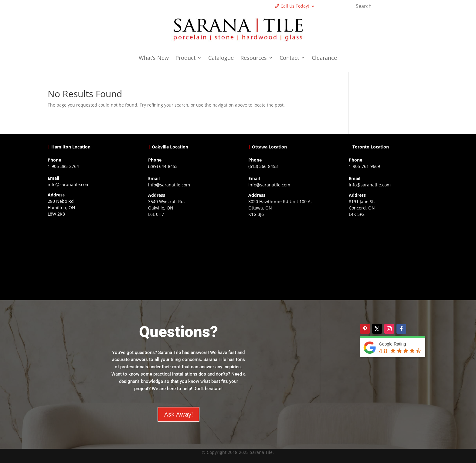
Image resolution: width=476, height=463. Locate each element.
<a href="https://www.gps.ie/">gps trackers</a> (87, 258)
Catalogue (221, 58)
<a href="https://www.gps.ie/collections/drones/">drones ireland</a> (188, 258)
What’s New (154, 58)
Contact (289, 58)
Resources (254, 58)
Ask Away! (178, 414)
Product (185, 58)
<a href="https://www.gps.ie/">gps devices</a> (288, 258)
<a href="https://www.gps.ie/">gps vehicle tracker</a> (389, 258)
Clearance (324, 58)
